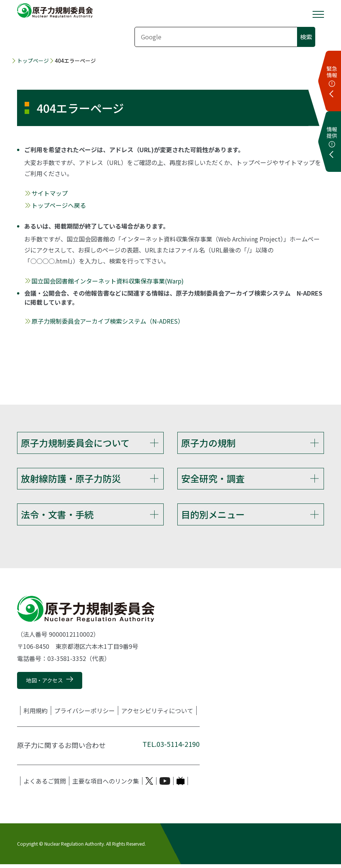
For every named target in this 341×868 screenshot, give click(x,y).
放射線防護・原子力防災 (71, 479)
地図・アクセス (45, 684)
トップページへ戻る (59, 205)
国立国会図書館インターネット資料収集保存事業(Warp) (108, 281)
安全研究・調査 (213, 479)
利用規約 (36, 714)
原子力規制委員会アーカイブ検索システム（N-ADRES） (108, 321)
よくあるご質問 (45, 785)
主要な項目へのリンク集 (106, 785)
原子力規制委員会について (75, 443)
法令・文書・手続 (57, 517)
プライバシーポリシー (84, 714)
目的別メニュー (213, 517)
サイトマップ (50, 193)
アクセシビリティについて (157, 714)
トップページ (33, 61)
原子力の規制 (208, 443)
